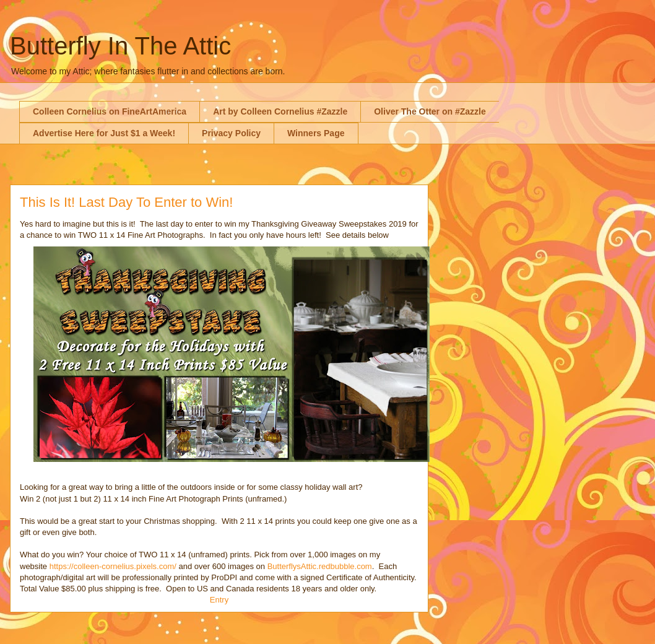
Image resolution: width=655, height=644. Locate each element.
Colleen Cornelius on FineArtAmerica (110, 111)
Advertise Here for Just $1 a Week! (104, 133)
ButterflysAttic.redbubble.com (320, 566)
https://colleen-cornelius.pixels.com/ (113, 566)
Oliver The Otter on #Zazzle (430, 111)
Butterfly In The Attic (120, 46)
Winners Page (316, 133)
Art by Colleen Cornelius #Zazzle (280, 111)
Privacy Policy (231, 133)
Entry (219, 600)
